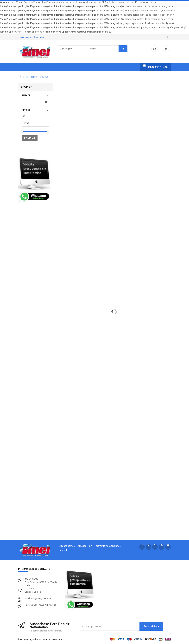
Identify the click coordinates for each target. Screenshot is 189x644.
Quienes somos (67, 546)
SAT (91, 546)
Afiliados (82, 546)
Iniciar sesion (25, 37)
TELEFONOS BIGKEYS (37, 77)
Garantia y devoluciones (108, 546)
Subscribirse (151, 626)
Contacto (63, 550)
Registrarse (39, 37)
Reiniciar (30, 138)
